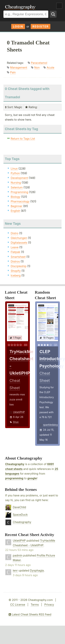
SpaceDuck (20, 515)
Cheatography (15, 464)
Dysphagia (37, 570)
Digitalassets (19, 243)
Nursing (16, 183)
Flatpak (15, 252)
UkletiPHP (19, 412)
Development (19, 178)
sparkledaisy (51, 425)
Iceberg (16, 275)
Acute (51, 67)
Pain (13, 72)
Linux (14, 169)
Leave (15, 247)
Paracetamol (39, 63)
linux (16, 422)
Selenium (17, 187)
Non (37, 67)
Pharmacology (20, 201)
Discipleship (19, 266)
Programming (19, 192)
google (32, 478)
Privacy (49, 605)
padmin (18, 555)
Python (15, 173)
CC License (18, 605)
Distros (15, 261)
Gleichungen (19, 238)
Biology (16, 197)
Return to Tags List (23, 139)
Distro (14, 233)
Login (18, 26)
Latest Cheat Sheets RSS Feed (30, 614)
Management (19, 67)
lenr (15, 570)
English (15, 211)
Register (41, 26)
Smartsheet (18, 257)
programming (14, 478)
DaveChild (19, 507)
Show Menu (59, 6)
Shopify (16, 271)
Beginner (17, 206)
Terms (35, 605)
